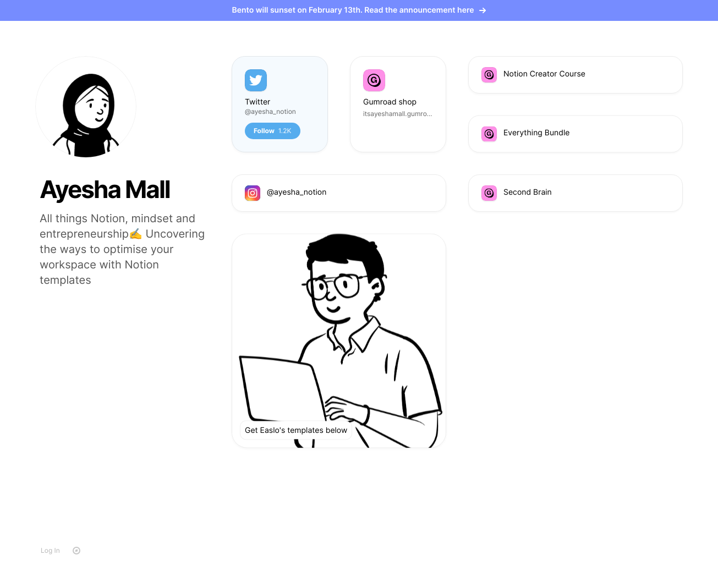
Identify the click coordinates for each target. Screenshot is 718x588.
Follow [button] (273, 131)
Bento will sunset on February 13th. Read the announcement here (359, 10)
